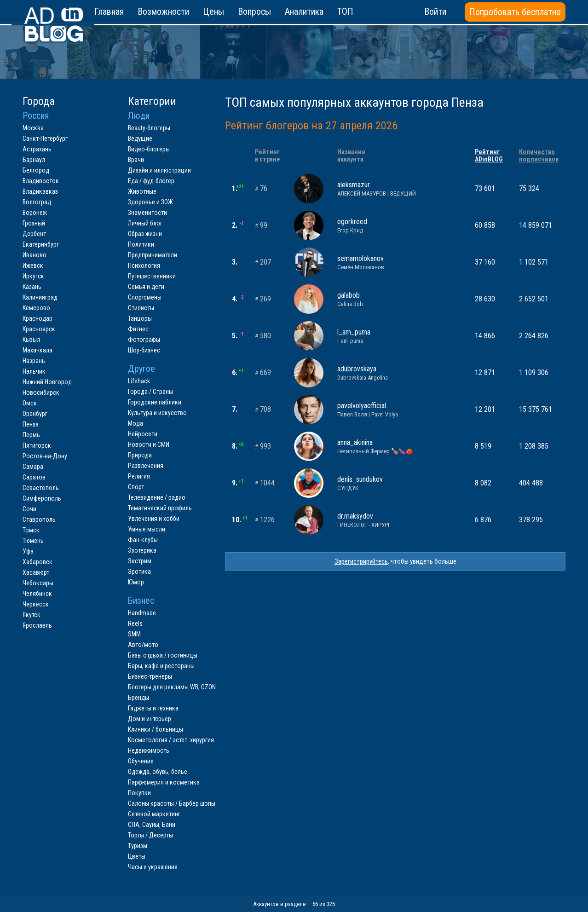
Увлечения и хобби (154, 519)
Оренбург (35, 414)
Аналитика (304, 12)
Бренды (138, 698)
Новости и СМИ (149, 444)
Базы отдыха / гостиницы (163, 655)
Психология (144, 266)
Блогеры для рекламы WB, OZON (172, 687)
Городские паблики (155, 402)
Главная (109, 12)
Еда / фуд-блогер (151, 181)
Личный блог (145, 223)
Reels (135, 623)
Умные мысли (147, 529)
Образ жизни (145, 234)
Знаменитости (147, 213)
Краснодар (37, 318)
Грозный (34, 223)
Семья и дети (146, 287)
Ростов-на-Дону (45, 456)
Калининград (40, 297)
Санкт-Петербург (45, 139)
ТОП (345, 12)
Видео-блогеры (149, 149)
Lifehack (139, 381)
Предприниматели (153, 255)
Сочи (29, 509)
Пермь (31, 435)
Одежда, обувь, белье (158, 772)
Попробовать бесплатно (515, 12)
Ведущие (140, 139)
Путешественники (152, 276)
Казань (32, 287)
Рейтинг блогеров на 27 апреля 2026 (311, 126)
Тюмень (33, 541)
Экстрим (140, 561)
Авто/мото (143, 645)
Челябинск (37, 594)
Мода (135, 423)
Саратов (34, 477)
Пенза (31, 424)
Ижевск (33, 266)
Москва (33, 128)
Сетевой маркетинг (154, 814)
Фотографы (144, 340)
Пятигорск (37, 445)
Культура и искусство (157, 413)
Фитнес (138, 329)
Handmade (142, 613)
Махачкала (37, 350)
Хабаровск (37, 562)
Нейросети (143, 434)
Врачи (136, 160)
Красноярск (39, 329)
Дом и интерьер (150, 719)
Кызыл (31, 340)
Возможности (163, 12)
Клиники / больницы (156, 729)
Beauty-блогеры (149, 128)
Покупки (139, 793)
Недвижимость (149, 750)
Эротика (139, 571)
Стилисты (141, 308)
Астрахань (37, 149)
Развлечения (146, 466)
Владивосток (41, 181)
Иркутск (33, 276)
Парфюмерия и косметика (164, 782)
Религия (139, 476)
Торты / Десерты (150, 835)
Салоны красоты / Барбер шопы (172, 803)
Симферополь (42, 498)
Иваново (35, 255)
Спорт (136, 487)
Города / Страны (150, 392)
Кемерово (36, 308)
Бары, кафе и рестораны (161, 666)
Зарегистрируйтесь (361, 561)
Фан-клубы (143, 540)
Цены (213, 12)
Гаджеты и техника (153, 708)
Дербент (34, 234)
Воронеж (35, 213)
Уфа (28, 551)
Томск (31, 530)
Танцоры (140, 318)
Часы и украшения (153, 867)
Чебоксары (38, 583)
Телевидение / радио (157, 497)
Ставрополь (39, 519)
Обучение (141, 761)
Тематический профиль (160, 508)
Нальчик (34, 371)
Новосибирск (41, 393)
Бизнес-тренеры (150, 676)
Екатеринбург (41, 244)
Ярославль (37, 625)
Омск (30, 403)
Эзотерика (142, 550)
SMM (134, 634)
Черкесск (36, 604)
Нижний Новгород (47, 382)
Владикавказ (40, 191)
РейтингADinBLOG (489, 156)
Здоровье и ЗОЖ (150, 202)
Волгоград (37, 202)
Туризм (138, 846)
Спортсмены (145, 297)
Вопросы (254, 12)
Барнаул (34, 160)
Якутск (32, 615)
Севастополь (41, 488)
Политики (141, 244)
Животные (142, 191)
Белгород (36, 170)
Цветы (137, 856)
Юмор (136, 582)
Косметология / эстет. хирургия (171, 740)
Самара (33, 467)
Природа (140, 455)
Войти (435, 12)
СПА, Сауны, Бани (152, 825)
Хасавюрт (36, 572)
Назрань (34, 361)
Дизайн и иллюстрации (159, 170)
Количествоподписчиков (539, 156)
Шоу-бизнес (144, 350)
